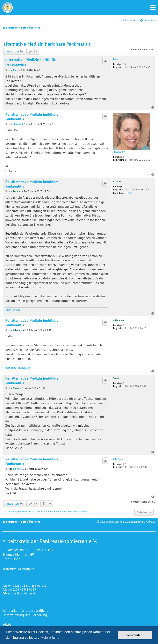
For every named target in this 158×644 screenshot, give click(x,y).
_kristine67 (119, 152)
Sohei (116, 378)
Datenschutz (26, 569)
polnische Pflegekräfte (18, 368)
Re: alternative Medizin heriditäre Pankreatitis (32, 117)
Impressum (9, 569)
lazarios (117, 181)
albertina (118, 459)
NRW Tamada (13, 310)
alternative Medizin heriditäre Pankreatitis (47, 44)
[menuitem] (148, 20)
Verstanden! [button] (135, 635)
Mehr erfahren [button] (51, 638)
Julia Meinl (119, 320)
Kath (116, 59)
